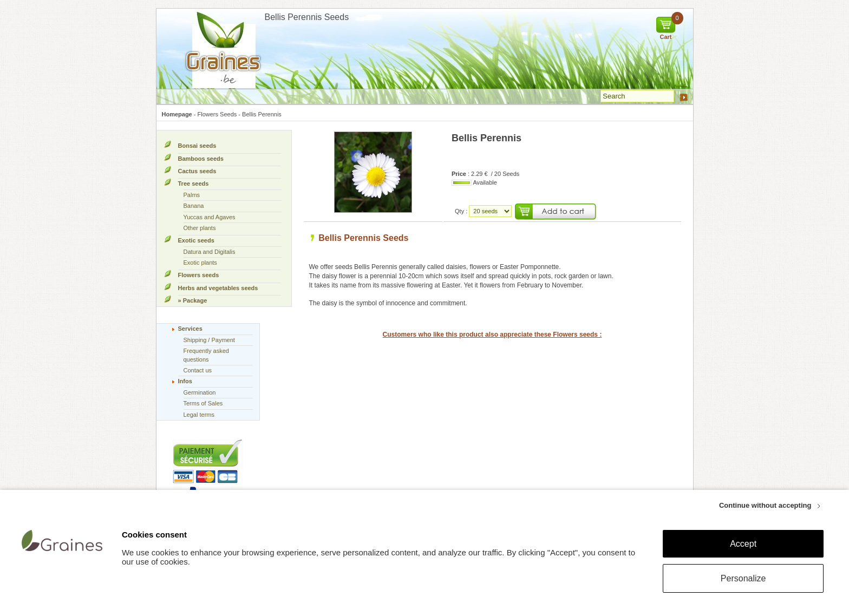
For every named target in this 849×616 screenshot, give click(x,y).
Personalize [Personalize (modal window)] (743, 578)
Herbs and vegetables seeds (218, 288)
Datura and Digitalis (210, 252)
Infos (185, 381)
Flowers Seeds (217, 114)
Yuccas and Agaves (210, 217)
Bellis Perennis (262, 114)
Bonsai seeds (197, 146)
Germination (200, 392)
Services (190, 329)
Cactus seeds (197, 171)
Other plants (200, 228)
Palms (192, 195)
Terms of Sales (203, 403)
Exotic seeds (196, 240)
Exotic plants (200, 263)
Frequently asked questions (206, 355)
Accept (743, 544)
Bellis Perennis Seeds (363, 238)
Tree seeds (194, 184)
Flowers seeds (199, 275)
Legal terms (199, 415)
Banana (194, 206)
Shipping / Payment (209, 340)
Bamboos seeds (201, 159)
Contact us (198, 370)
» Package (193, 300)
